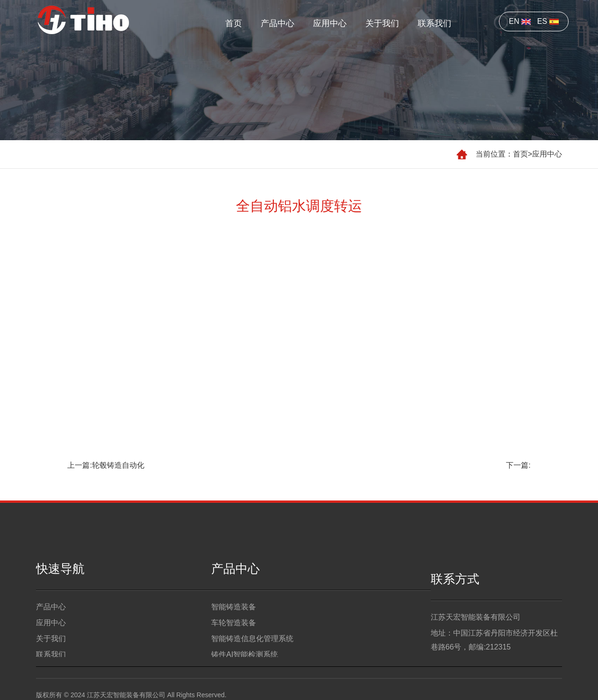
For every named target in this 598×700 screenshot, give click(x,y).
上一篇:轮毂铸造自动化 (106, 465)
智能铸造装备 (234, 618)
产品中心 (278, 23)
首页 (234, 23)
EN (520, 21)
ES (548, 21)
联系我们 (434, 23)
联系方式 (455, 593)
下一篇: (518, 465)
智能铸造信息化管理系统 (252, 650)
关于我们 (382, 23)
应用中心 (330, 23)
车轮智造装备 (234, 634)
